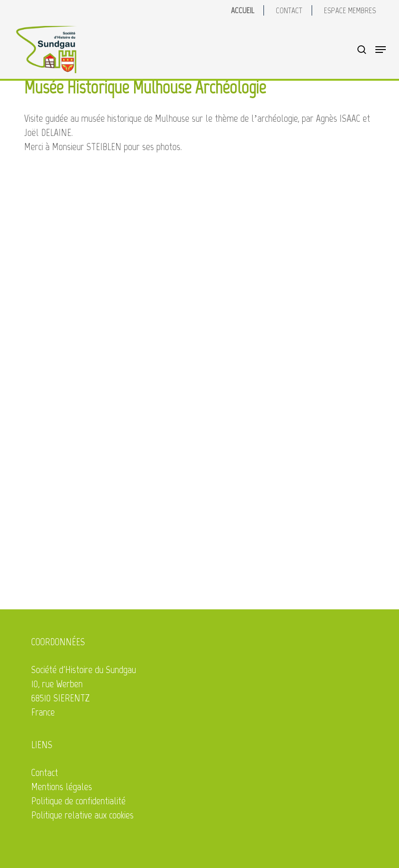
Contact (45, 772)
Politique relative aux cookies (82, 815)
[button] (381, 50)
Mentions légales (62, 787)
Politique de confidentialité (78, 801)
